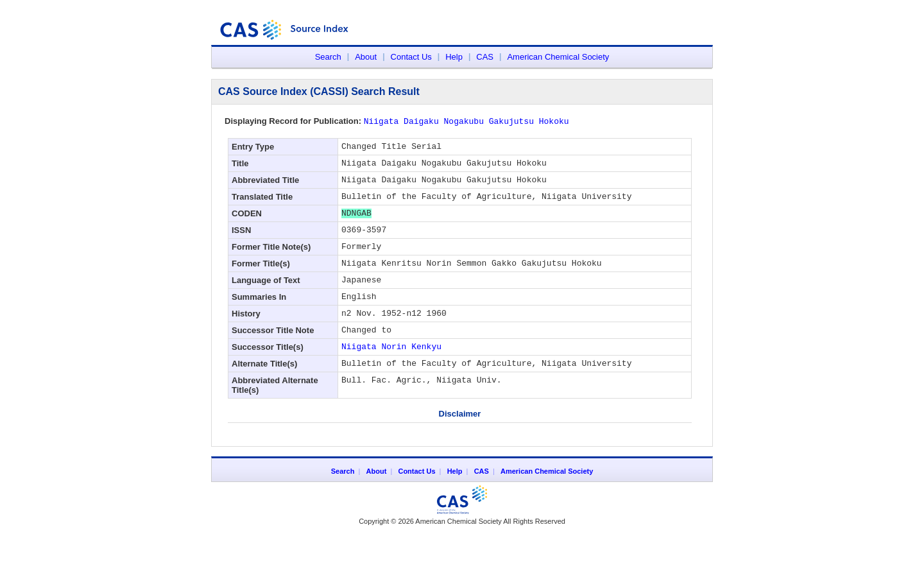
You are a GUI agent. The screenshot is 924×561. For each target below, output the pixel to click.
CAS (485, 57)
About (366, 57)
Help (454, 57)
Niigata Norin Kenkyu (391, 372)
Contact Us (411, 57)
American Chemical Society (558, 57)
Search (328, 57)
